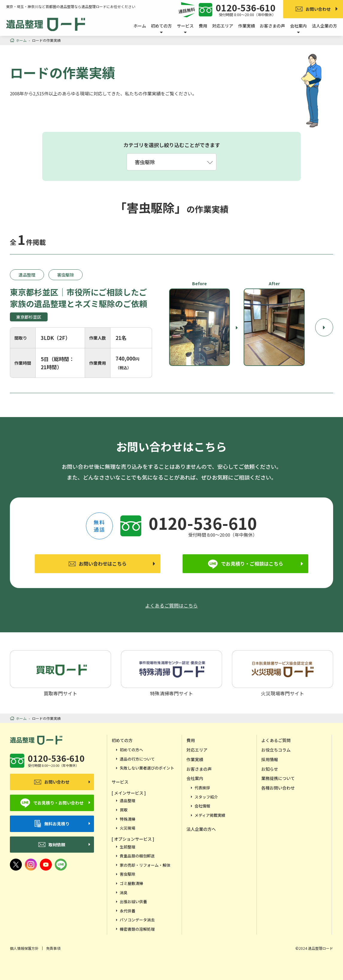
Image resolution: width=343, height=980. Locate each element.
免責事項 (53, 948)
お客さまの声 (272, 26)
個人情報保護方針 (24, 948)
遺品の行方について (137, 759)
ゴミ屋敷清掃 (131, 883)
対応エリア (223, 26)
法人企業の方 (324, 26)
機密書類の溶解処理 (137, 929)
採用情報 (270, 759)
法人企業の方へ (201, 829)
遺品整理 (128, 800)
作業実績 (247, 26)
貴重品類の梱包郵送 (137, 856)
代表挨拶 (202, 788)
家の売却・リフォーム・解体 (145, 865)
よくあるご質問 (276, 740)
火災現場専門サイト (283, 673)
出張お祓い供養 (133, 902)
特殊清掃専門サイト (171, 673)
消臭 (124, 893)
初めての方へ (131, 750)
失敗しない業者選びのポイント (147, 768)
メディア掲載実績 (210, 815)
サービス (120, 782)
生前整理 (128, 847)
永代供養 (128, 911)
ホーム (140, 26)
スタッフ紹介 (206, 797)
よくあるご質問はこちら (171, 605)
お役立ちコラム (276, 750)
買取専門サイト (60, 673)
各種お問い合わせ (278, 788)
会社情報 (202, 806)
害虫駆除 (128, 874)
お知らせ (270, 769)
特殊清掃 (128, 819)
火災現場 (128, 828)
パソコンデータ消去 (137, 920)
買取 (124, 810)
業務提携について (278, 778)
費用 (203, 26)
